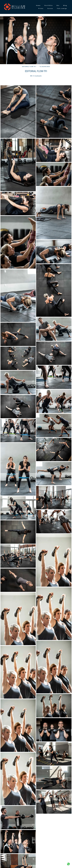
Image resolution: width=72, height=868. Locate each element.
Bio (58, 6)
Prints (41, 9)
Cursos (50, 9)
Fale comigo (62, 9)
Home (38, 6)
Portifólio (49, 6)
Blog (65, 6)
